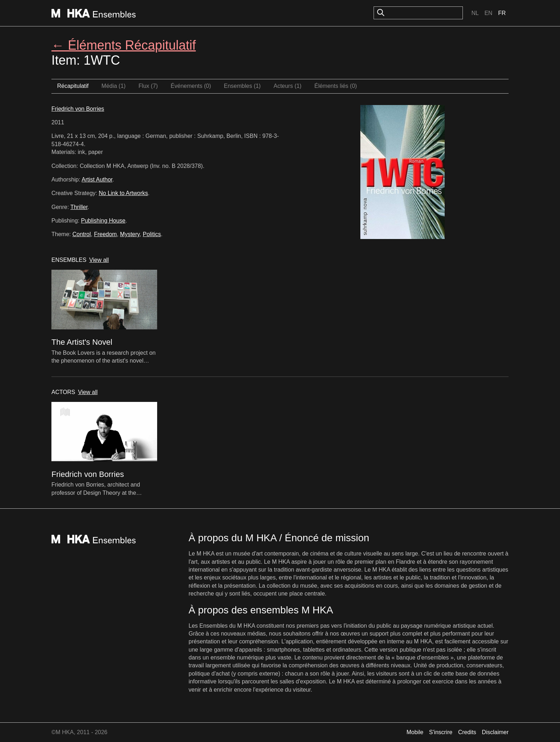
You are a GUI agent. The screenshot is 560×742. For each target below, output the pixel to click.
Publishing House (103, 221)
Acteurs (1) (287, 86)
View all (99, 260)
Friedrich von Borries (78, 109)
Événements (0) (191, 86)
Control (82, 234)
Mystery (130, 234)
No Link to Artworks (124, 193)
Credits (467, 732)
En (488, 13)
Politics (152, 234)
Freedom (105, 234)
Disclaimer (495, 732)
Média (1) (114, 86)
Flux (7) (148, 86)
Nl (475, 13)
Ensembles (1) (242, 86)
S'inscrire (441, 732)
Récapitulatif (73, 86)
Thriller (79, 207)
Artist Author (97, 180)
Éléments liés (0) (336, 86)
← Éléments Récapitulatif (124, 45)
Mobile (415, 732)
